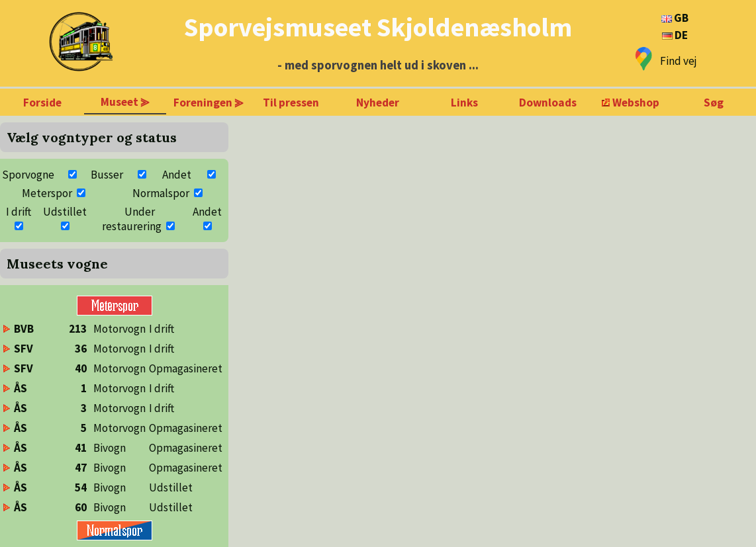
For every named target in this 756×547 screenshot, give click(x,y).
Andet (177, 175)
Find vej (679, 61)
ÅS (21, 388)
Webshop (636, 103)
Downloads (548, 103)
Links (464, 103)
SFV (24, 349)
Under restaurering (132, 219)
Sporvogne (28, 175)
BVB (24, 329)
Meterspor (47, 193)
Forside (42, 103)
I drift (19, 212)
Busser (107, 175)
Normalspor (161, 193)
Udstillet (65, 212)
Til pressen (291, 103)
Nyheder (378, 103)
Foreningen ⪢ (209, 103)
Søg (714, 103)
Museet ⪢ (125, 102)
